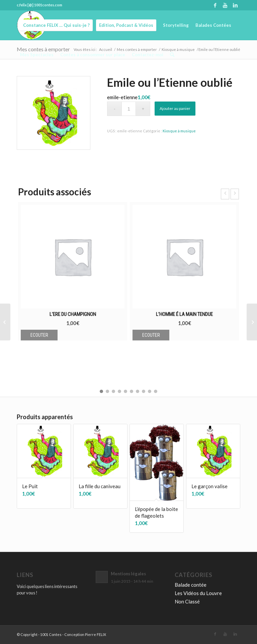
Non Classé (187, 601)
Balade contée (191, 585)
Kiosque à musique (179, 131)
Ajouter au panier (175, 108)
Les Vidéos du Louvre (198, 593)
